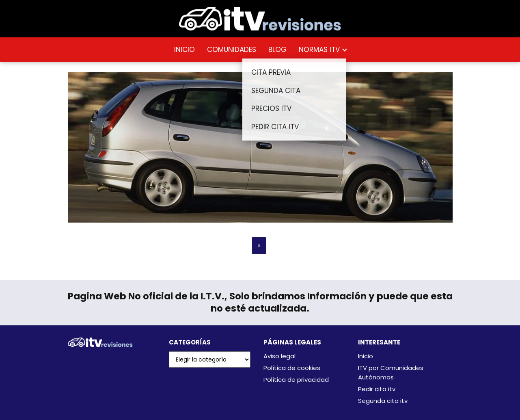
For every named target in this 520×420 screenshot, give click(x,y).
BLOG (277, 50)
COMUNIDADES (232, 50)
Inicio (366, 356)
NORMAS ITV (319, 50)
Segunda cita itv (383, 401)
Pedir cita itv (377, 389)
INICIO (184, 50)
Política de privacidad (296, 380)
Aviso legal (279, 356)
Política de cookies (292, 368)
